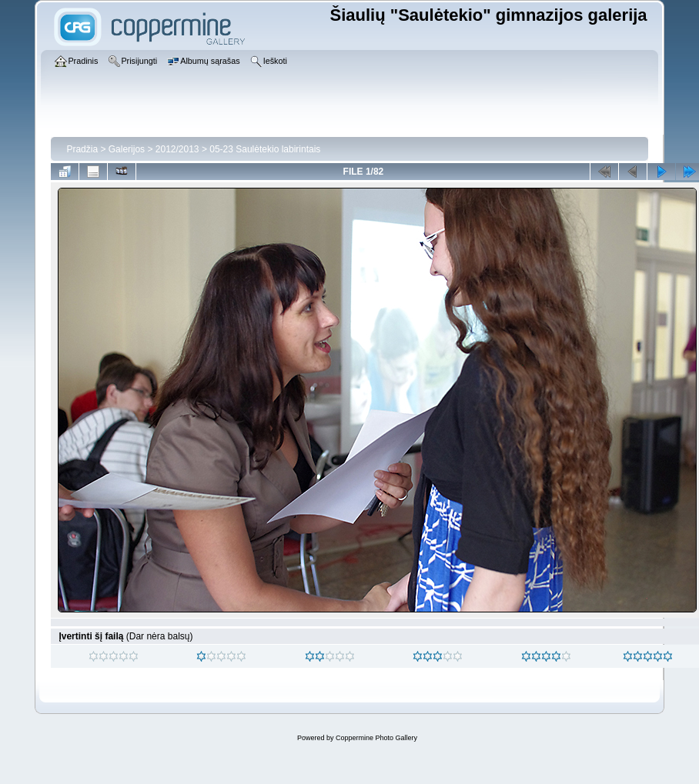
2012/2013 (177, 149)
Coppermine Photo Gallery (376, 738)
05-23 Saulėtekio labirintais (265, 149)
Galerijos (127, 149)
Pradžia (82, 149)
